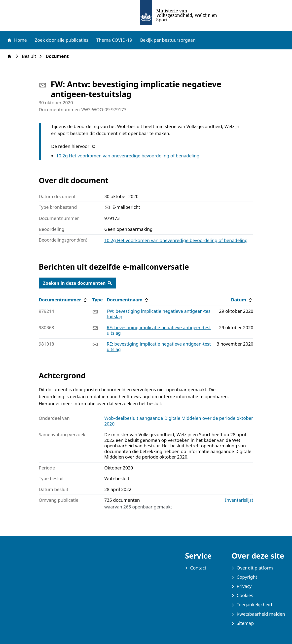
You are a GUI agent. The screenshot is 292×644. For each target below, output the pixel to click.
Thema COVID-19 (114, 40)
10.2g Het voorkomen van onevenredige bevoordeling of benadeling (128, 156)
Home (17, 40)
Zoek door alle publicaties (62, 40)
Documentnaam (128, 300)
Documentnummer (63, 300)
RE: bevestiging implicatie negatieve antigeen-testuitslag (159, 330)
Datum (242, 300)
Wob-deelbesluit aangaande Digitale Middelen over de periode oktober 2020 (179, 421)
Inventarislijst (239, 500)
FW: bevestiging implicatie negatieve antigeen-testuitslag (159, 314)
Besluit (30, 56)
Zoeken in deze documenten (77, 283)
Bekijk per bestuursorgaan (168, 40)
